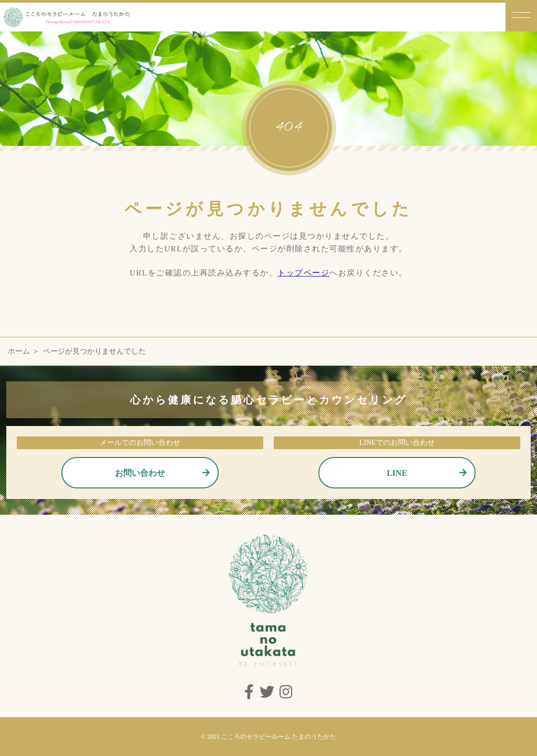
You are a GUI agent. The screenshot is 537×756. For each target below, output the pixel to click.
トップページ (303, 273)
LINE (397, 473)
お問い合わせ (140, 473)
